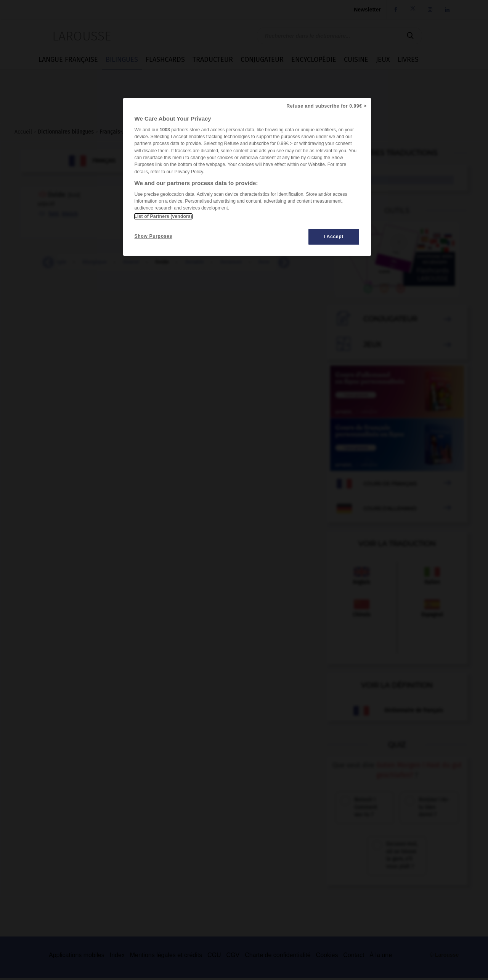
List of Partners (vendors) (163, 216)
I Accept (334, 237)
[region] (247, 177)
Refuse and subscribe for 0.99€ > (326, 106)
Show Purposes (153, 236)
